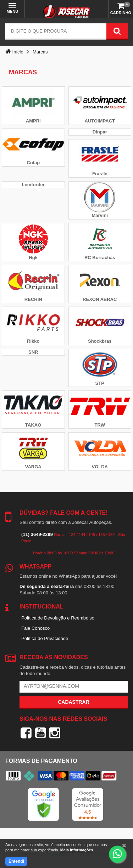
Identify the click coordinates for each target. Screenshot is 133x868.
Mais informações (77, 850)
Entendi (16, 861)
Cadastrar (74, 702)
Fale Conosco (35, 628)
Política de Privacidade (45, 638)
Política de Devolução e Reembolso (58, 618)
